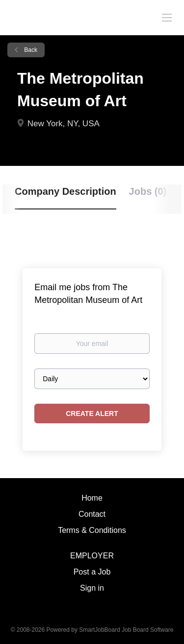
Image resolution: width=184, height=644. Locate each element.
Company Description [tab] (66, 191)
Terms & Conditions (92, 530)
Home (92, 498)
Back (30, 50)
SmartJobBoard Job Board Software (126, 630)
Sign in (92, 588)
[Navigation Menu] (167, 17)
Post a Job (92, 572)
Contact (92, 514)
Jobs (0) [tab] (148, 191)
